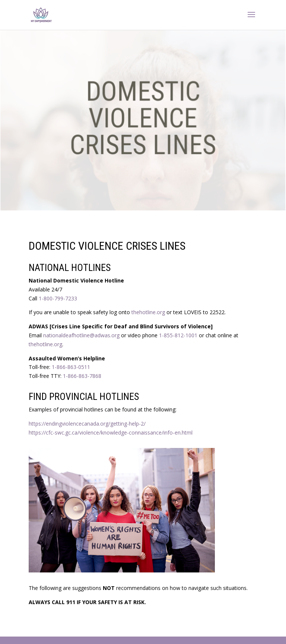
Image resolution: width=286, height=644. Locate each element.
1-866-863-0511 (71, 367)
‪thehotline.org (148, 312)
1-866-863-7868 (82, 376)
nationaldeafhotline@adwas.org (81, 335)
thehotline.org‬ (45, 344)
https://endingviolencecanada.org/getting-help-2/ (87, 424)
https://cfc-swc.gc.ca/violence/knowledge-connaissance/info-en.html (111, 433)
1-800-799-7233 (58, 298)
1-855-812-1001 (178, 335)
